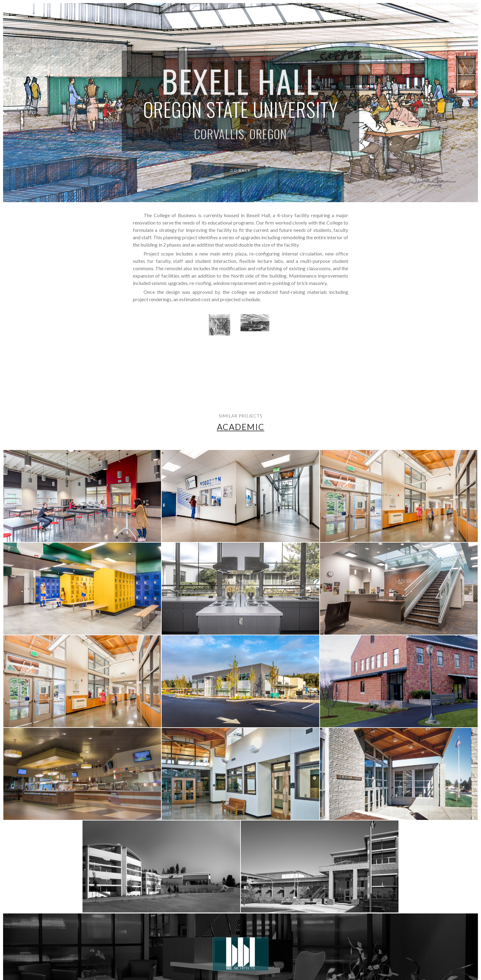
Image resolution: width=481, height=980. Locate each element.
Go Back (241, 170)
